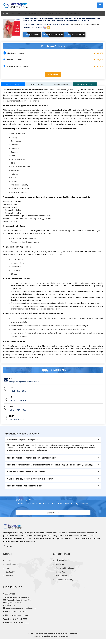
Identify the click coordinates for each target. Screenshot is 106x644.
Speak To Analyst (85, 86)
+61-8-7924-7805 (17, 412)
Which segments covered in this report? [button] (26, 474)
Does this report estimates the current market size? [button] (32, 460)
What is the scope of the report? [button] (22, 442)
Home (5, 13)
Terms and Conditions (65, 570)
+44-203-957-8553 (18, 402)
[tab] (53, 442)
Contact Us (11, 574)
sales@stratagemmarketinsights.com (24, 383)
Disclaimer (60, 566)
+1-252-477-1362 (17, 393)
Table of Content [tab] (37, 86)
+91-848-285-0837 (18, 421)
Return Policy (61, 574)
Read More (31, 543)
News (8, 570)
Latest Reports (12, 566)
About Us (10, 578)
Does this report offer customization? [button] (25, 488)
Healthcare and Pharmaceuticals (85, 24)
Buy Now (53, 74)
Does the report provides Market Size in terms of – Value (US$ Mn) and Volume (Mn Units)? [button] (50, 467)
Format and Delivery (64, 582)
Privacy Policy (61, 562)
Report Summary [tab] (13, 86)
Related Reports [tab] (61, 86)
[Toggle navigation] (100, 5)
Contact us (53, 515)
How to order (61, 578)
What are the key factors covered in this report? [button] (30, 481)
